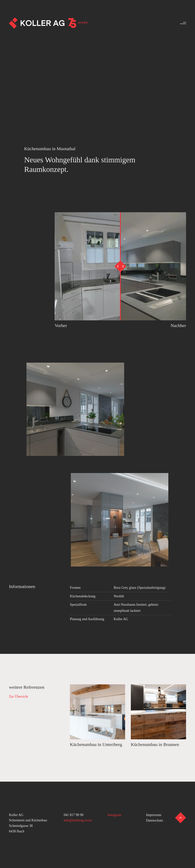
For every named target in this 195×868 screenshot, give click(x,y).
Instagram (114, 815)
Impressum (154, 815)
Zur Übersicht (18, 696)
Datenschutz (155, 820)
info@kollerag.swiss (78, 820)
